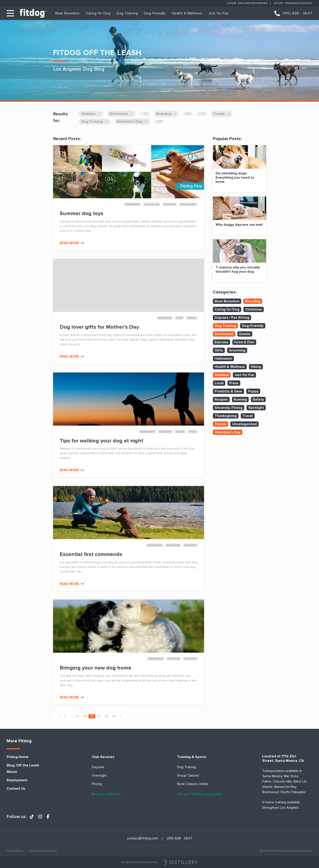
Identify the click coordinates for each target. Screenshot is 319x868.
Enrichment (121, 114)
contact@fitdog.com (142, 838)
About (12, 772)
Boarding (166, 114)
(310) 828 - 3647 (298, 13)
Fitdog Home (18, 757)
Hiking (256, 367)
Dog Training (127, 13)
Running (240, 399)
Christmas (254, 309)
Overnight (99, 776)
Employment (17, 780)
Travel (248, 416)
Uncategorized (245, 424)
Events (245, 334)
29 (114, 716)
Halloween (223, 359)
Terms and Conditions (43, 851)
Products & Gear (228, 391)
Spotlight (256, 408)
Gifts (219, 350)
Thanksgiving (226, 416)
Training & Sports (192, 757)
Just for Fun (219, 13)
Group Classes (188, 776)
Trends (222, 114)
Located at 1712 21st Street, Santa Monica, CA (283, 758)
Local (219, 383)
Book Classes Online (193, 784)
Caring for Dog (98, 13)
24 (77, 716)
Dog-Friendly (155, 13)
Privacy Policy (15, 851)
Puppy (253, 391)
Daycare (98, 767)
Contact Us (16, 789)
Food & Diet (244, 342)
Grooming (237, 350)
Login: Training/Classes (293, 3)
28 (107, 716)
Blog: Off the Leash (23, 765)
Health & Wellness (187, 13)
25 (84, 716)
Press (234, 383)
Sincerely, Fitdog (229, 408)
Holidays (91, 114)
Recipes (221, 399)
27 (99, 716)
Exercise (222, 342)
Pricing (97, 784)
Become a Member (106, 794)
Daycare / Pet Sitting (232, 318)
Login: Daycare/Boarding (247, 3)
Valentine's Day (132, 122)
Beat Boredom (68, 13)
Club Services (103, 757)
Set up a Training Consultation (200, 794)
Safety (258, 399)
